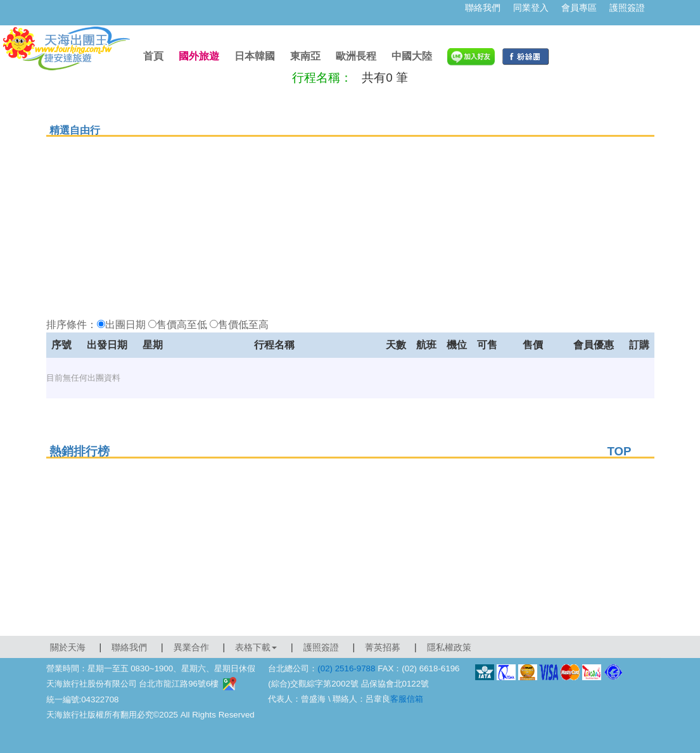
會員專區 (579, 8)
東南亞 (305, 56)
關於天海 (68, 647)
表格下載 (256, 647)
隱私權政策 (449, 647)
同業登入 (531, 8)
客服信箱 (407, 699)
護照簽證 (627, 8)
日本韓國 (255, 56)
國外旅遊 (199, 56)
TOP (619, 451)
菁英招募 (383, 647)
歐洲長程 (356, 56)
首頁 (153, 56)
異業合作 (191, 647)
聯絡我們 (483, 8)
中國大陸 (412, 56)
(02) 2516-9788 (346, 668)
